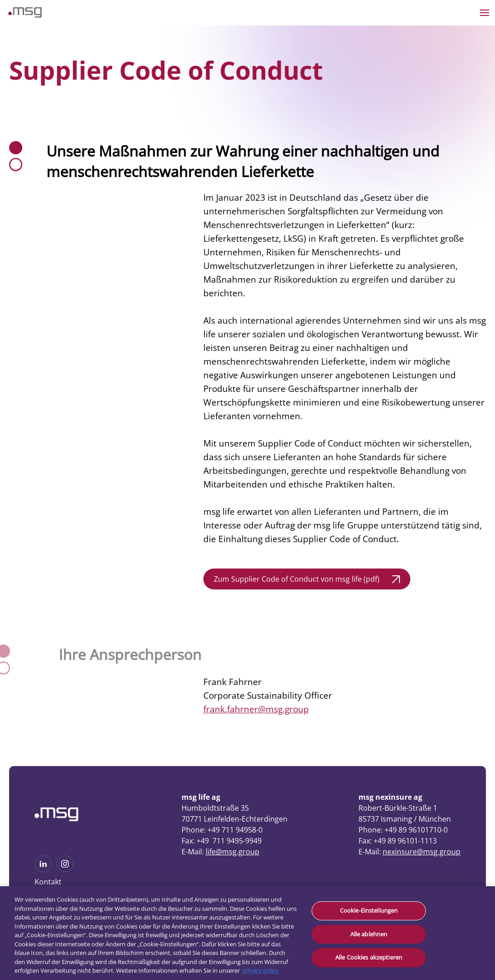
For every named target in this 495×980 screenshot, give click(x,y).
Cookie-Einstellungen (369, 910)
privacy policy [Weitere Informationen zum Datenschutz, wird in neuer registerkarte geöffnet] (260, 970)
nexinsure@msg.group (422, 852)
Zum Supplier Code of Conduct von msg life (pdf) (297, 579)
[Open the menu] (485, 13)
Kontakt (48, 882)
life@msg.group (232, 852)
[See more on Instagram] (65, 869)
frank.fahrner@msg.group (256, 709)
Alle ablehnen (369, 934)
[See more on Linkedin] (43, 869)
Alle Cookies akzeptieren (369, 957)
